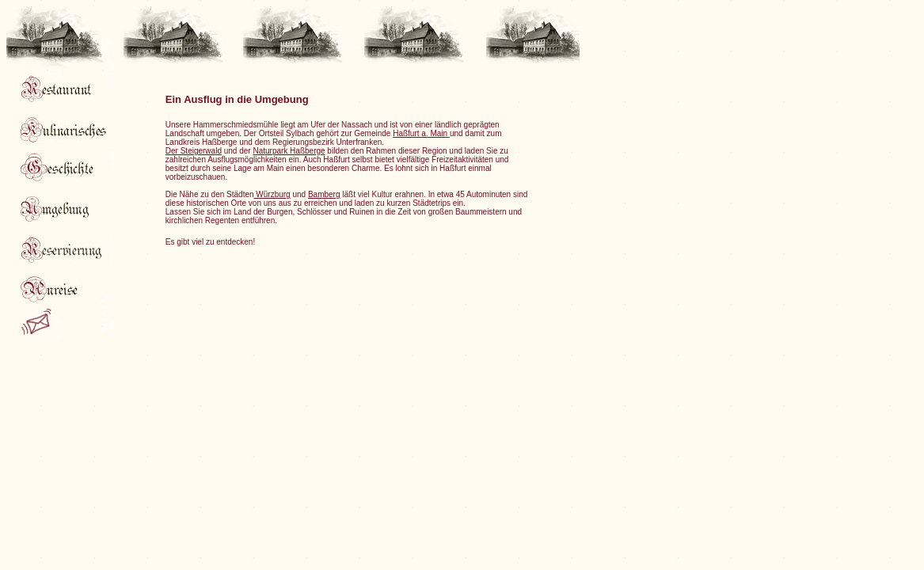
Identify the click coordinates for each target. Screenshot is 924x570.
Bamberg (324, 194)
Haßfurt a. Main (421, 133)
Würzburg (272, 194)
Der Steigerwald (194, 151)
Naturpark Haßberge (289, 151)
